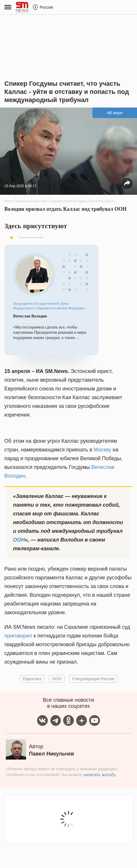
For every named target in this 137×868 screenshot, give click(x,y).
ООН (19, 540)
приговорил (18, 636)
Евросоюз (32, 679)
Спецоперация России (93, 679)
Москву (102, 450)
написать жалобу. (100, 775)
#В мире (115, 113)
